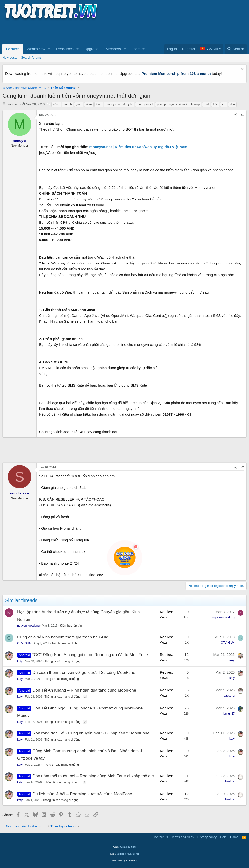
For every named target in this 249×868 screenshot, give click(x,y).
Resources (65, 49)
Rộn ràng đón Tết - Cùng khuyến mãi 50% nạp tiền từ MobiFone (91, 733)
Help (223, 837)
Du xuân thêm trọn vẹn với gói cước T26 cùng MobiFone (84, 673)
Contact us (160, 837)
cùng (56, 104)
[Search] (236, 49)
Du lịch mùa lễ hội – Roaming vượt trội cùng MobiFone (82, 794)
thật (206, 104)
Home (234, 837)
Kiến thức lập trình (72, 626)
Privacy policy (207, 837)
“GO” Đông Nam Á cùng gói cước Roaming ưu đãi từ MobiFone (90, 655)
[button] (49, 49)
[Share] (236, 115)
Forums (13, 49)
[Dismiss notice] (242, 70)
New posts (10, 58)
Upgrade (92, 49)
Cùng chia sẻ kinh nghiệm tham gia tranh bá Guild (63, 637)
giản (79, 104)
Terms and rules (183, 837)
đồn (232, 104)
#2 (242, 467)
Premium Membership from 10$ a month (176, 74)
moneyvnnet (145, 104)
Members (113, 49)
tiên (215, 104)
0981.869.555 (127, 847)
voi (224, 104)
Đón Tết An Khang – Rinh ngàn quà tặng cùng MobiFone (84, 690)
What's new (36, 49)
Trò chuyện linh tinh (64, 643)
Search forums (31, 58)
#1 (242, 115)
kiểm (89, 104)
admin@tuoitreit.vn (128, 854)
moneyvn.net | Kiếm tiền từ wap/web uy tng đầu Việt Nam (138, 147)
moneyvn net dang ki (119, 104)
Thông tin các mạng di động (63, 661)
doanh (68, 104)
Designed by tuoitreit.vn (124, 860)
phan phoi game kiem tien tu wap (178, 104)
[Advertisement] (91, 32)
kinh (99, 104)
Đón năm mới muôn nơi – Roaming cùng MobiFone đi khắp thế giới (94, 776)
